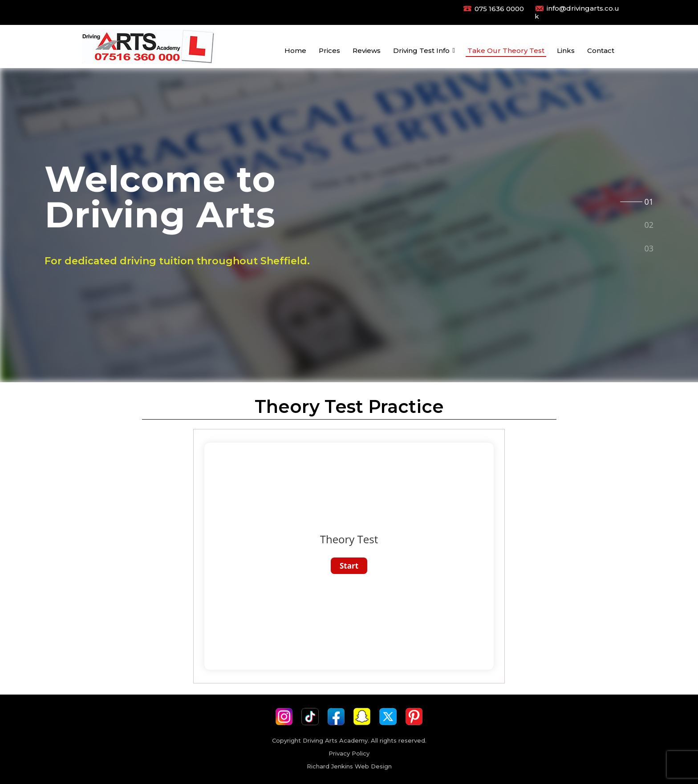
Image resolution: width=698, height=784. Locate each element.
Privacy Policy (349, 753)
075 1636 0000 (499, 9)
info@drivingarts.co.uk (577, 12)
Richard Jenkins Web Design (349, 766)
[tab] (649, 201)
